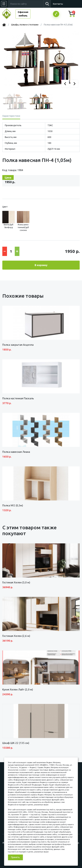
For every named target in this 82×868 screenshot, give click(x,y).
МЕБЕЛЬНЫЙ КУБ (9, 14)
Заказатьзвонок (56, 14)
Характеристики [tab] (11, 116)
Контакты (58, 4)
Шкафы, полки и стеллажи (25, 25)
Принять (15, 857)
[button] (65, 84)
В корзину (41, 265)
